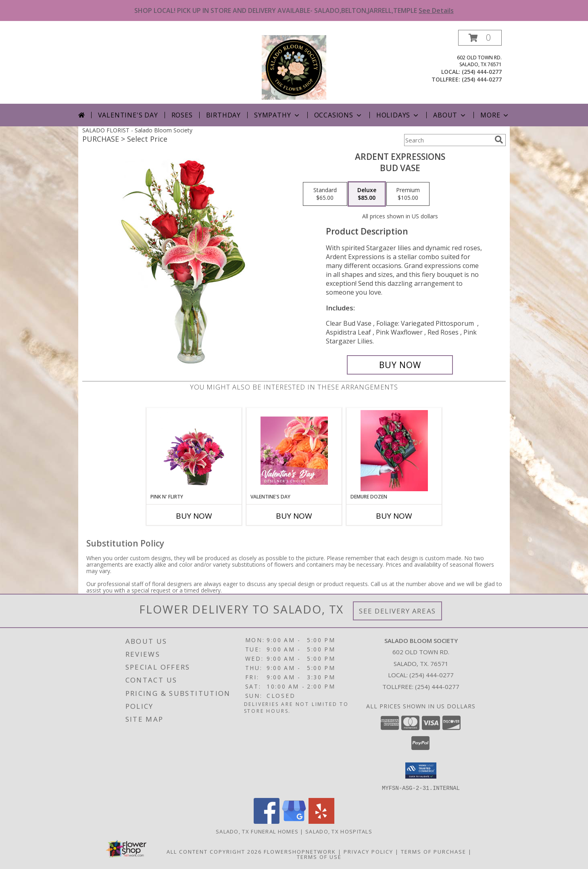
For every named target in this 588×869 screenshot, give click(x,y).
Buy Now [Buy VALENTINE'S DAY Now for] (294, 516)
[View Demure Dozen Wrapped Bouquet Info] (394, 451)
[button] (480, 38)
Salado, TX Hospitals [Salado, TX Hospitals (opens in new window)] (339, 831)
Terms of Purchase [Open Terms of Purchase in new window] (434, 851)
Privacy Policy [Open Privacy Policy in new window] (368, 851)
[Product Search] (448, 140)
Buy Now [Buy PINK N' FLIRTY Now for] (194, 516)
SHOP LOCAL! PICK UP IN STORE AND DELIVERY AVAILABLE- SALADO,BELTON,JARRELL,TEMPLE (294, 10)
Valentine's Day (128, 115)
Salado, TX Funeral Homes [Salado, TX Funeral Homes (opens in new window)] (257, 831)
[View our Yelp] (321, 821)
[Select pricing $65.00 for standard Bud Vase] (325, 194)
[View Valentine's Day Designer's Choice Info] (294, 451)
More (495, 115)
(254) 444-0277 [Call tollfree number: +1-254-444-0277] (482, 79)
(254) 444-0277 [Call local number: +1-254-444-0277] (482, 72)
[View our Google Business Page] (294, 821)
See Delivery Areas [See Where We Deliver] (397, 611)
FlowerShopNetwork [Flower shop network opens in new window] (300, 851)
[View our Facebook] (267, 821)
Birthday (223, 115)
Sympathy (277, 115)
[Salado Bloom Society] (294, 67)
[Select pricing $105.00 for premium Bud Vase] (408, 194)
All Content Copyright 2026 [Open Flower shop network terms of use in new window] (214, 851)
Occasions (339, 115)
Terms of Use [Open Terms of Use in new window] (319, 856)
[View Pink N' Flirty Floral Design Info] (194, 450)
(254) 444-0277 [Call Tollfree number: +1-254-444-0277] (437, 687)
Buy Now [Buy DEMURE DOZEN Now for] (394, 516)
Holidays (398, 115)
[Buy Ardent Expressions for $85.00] (400, 365)
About (450, 115)
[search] (499, 140)
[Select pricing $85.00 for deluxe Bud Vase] (367, 194)
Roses (182, 115)
